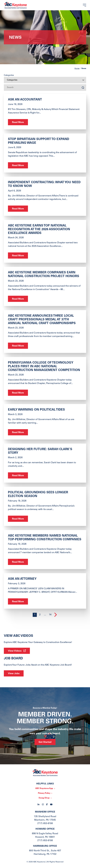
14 (50, 615)
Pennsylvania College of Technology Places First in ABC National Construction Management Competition (44, 367)
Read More (18, 122)
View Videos (15, 651)
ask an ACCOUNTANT (25, 100)
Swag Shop (44, 798)
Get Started (45, 742)
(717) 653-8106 (45, 824)
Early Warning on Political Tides (36, 410)
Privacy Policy (44, 793)
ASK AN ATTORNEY (22, 579)
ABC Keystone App (44, 788)
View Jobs (14, 674)
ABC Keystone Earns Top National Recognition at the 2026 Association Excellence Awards (39, 230)
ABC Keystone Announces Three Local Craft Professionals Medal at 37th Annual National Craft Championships (42, 320)
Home (77, 69)
